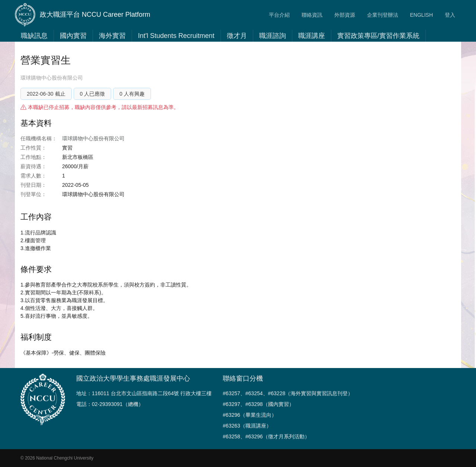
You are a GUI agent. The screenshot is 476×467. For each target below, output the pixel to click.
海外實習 (112, 36)
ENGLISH (422, 15)
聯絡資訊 (312, 15)
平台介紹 (279, 15)
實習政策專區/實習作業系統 (378, 36)
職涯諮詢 (273, 36)
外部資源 (345, 15)
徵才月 (237, 36)
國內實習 (73, 36)
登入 (450, 15)
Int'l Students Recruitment (176, 36)
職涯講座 (312, 36)
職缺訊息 (34, 36)
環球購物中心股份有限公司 (52, 78)
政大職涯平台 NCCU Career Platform (83, 15)
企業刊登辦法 (383, 15)
